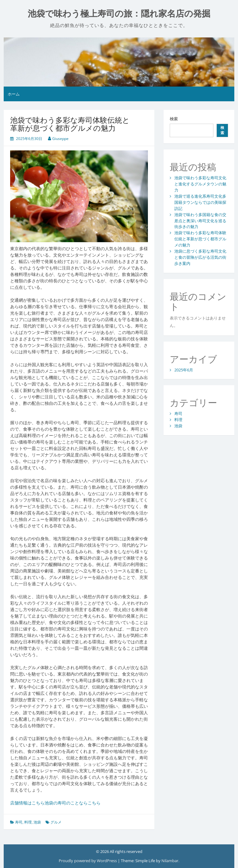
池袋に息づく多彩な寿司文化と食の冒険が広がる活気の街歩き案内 (200, 257)
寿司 (19, 822)
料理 (28, 822)
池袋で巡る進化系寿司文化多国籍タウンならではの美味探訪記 (200, 202)
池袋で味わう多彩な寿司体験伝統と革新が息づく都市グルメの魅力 (200, 239)
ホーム (14, 94)
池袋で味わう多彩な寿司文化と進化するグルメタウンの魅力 (200, 184)
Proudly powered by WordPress (88, 861)
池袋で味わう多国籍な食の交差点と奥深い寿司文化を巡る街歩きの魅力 (200, 221)
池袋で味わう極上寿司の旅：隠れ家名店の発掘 (119, 14)
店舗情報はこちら (27, 803)
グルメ (56, 822)
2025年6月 (184, 370)
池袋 (37, 822)
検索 (174, 119)
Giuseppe (60, 139)
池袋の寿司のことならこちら (73, 803)
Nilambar (170, 861)
